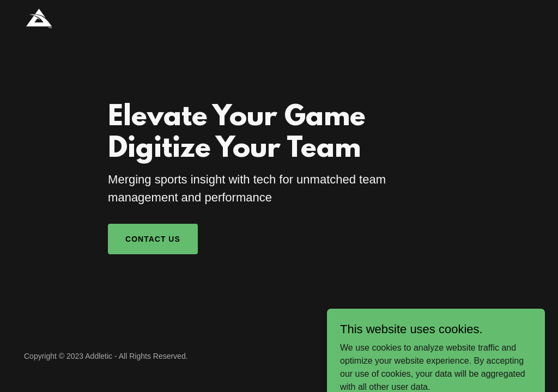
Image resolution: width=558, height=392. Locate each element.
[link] (39, 18)
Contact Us (153, 239)
